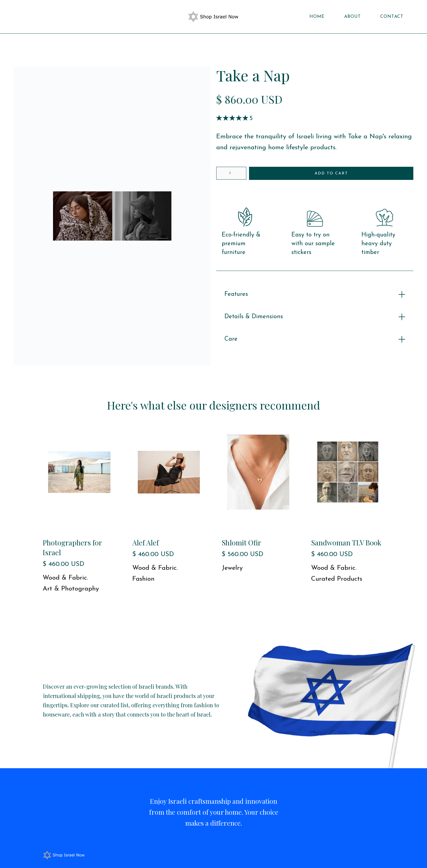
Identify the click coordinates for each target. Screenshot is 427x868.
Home (317, 17)
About (353, 17)
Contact (392, 17)
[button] (16, 17)
